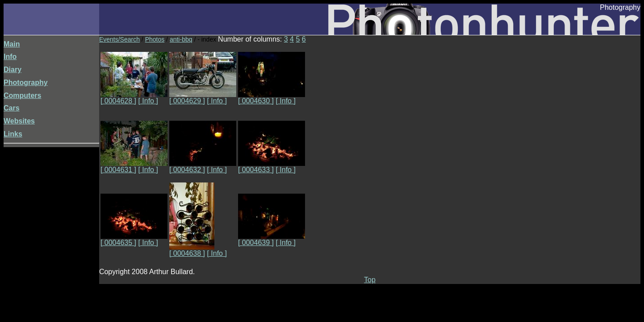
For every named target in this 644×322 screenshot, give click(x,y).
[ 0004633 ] (272, 167)
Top (370, 280)
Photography (26, 83)
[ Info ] (148, 101)
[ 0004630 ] (272, 98)
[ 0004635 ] (134, 239)
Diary (13, 70)
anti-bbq (181, 39)
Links (13, 134)
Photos (155, 39)
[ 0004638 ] (192, 250)
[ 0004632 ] (203, 167)
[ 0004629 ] (203, 98)
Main (12, 44)
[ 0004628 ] (134, 98)
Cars (12, 108)
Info (10, 57)
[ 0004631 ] (134, 167)
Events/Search (119, 39)
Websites (19, 121)
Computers (22, 95)
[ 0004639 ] (272, 239)
